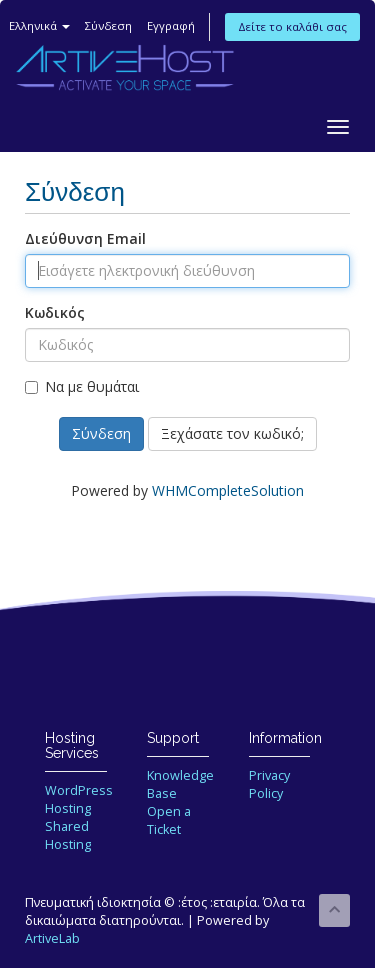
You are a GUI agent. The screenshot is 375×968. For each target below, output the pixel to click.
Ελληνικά (39, 25)
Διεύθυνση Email (85, 238)
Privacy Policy (269, 784)
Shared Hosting (68, 835)
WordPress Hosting (79, 799)
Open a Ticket (169, 820)
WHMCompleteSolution (228, 490)
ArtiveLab (52, 938)
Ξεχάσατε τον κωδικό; (232, 433)
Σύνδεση (108, 25)
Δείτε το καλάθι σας (292, 26)
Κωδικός (55, 312)
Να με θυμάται (82, 386)
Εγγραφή (171, 25)
